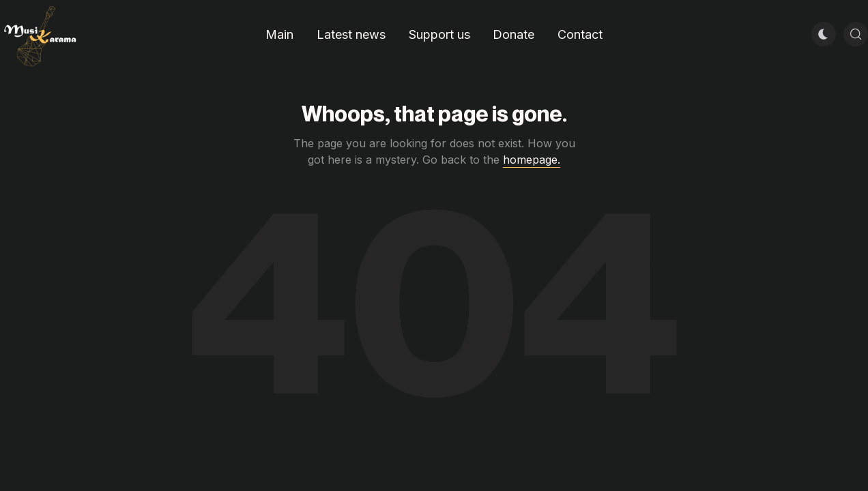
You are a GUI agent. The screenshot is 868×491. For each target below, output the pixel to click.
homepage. (532, 160)
